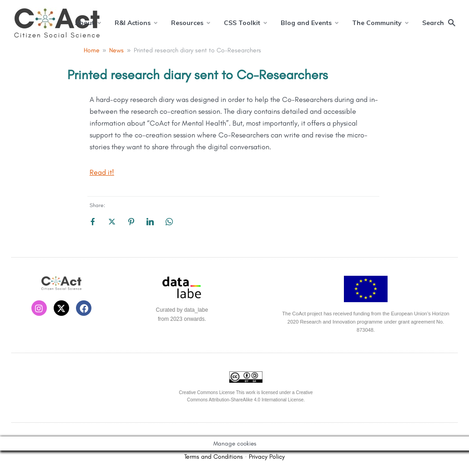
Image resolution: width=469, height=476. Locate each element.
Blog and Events (306, 23)
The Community (377, 23)
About (85, 23)
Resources (187, 23)
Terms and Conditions (214, 457)
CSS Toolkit (242, 23)
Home (92, 50)
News (116, 50)
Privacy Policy (267, 457)
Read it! (102, 172)
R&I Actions (133, 23)
